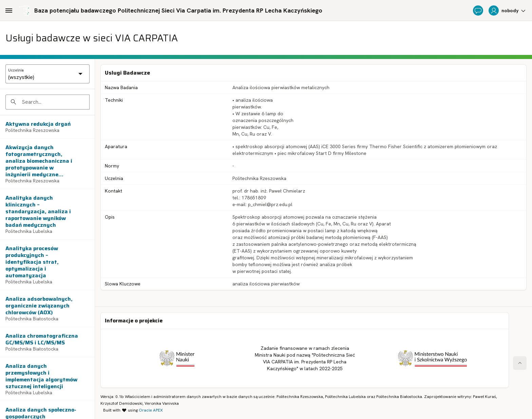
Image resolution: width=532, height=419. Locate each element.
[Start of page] (520, 363)
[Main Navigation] (9, 11)
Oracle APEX (151, 410)
